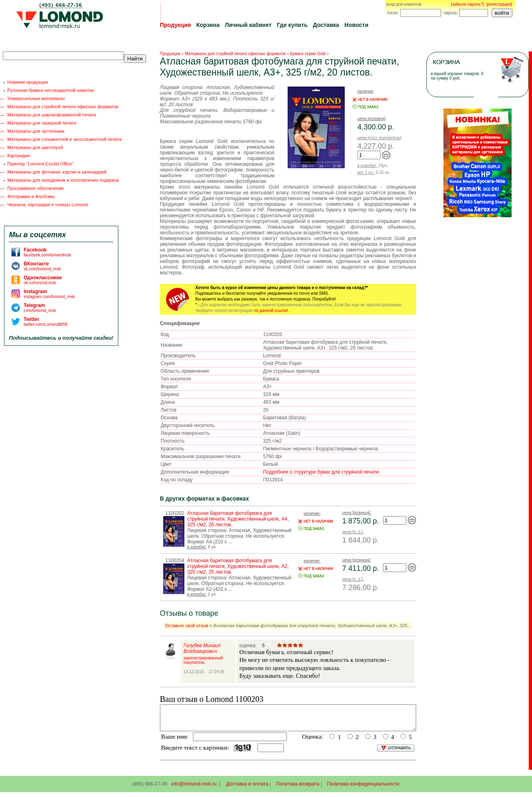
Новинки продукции (28, 82)
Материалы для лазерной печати (42, 123)
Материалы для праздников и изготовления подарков (63, 180)
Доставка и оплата (247, 789)
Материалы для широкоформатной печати (52, 115)
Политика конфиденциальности (363, 789)
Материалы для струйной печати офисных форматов (63, 107)
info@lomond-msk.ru (194, 789)
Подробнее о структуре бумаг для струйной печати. (322, 472)
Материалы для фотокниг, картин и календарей (57, 172)
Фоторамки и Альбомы (31, 196)
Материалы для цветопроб (35, 147)
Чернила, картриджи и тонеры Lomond (48, 205)
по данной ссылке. (272, 311)
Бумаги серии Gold (308, 54)
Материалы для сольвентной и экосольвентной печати (64, 139)
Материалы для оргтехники (36, 131)
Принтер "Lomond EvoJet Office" (40, 164)
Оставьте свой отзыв (186, 626)
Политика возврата (297, 789)
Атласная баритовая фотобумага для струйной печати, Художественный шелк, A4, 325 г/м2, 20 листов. (238, 519)
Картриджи (19, 156)
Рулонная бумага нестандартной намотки (51, 90)
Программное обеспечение (36, 188)
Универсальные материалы (36, 98)
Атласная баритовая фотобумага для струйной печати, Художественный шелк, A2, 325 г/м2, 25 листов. (238, 566)
